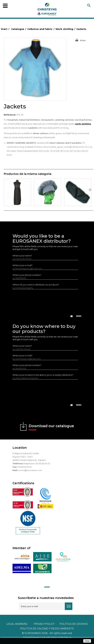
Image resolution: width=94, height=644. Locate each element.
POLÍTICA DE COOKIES (74, 624)
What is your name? (22, 256)
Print (83, 40)
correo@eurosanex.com (30, 470)
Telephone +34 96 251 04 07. (37, 463)
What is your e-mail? (22, 265)
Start (6, 29)
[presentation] (47, 306)
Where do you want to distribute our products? (36, 285)
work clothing (83, 124)
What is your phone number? (27, 275)
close (87, 641)
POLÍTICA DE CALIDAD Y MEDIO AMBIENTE (47, 629)
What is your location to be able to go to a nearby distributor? (43, 375)
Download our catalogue (51, 427)
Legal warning (17, 624)
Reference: (10, 115)
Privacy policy (44, 624)
